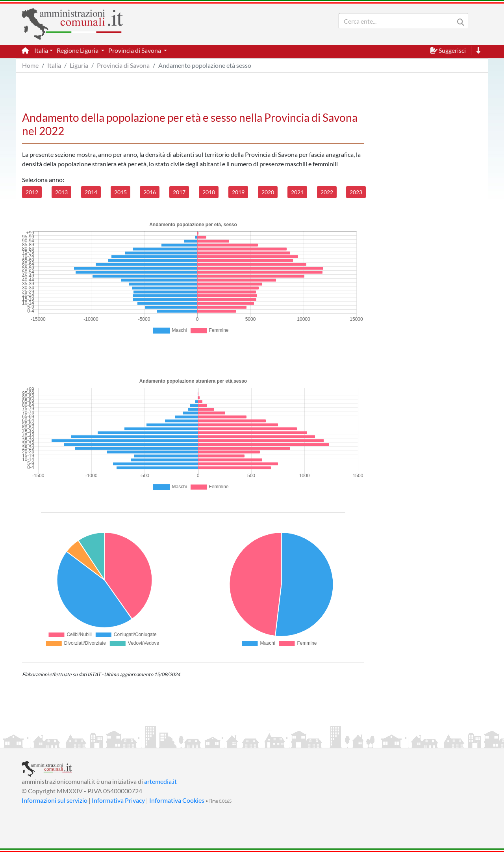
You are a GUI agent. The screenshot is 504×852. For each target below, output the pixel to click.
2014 (91, 192)
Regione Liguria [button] (78, 50)
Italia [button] (41, 50)
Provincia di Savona (123, 65)
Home (30, 65)
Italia (54, 65)
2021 (297, 192)
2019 (238, 192)
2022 (327, 192)
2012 (32, 192)
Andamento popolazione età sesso (205, 65)
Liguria (79, 65)
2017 (179, 192)
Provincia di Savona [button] (135, 50)
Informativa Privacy (118, 800)
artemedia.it (160, 781)
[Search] (398, 21)
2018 (209, 192)
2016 (150, 192)
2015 (120, 192)
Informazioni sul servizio (55, 800)
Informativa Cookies (177, 800)
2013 (61, 192)
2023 (356, 192)
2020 (268, 192)
